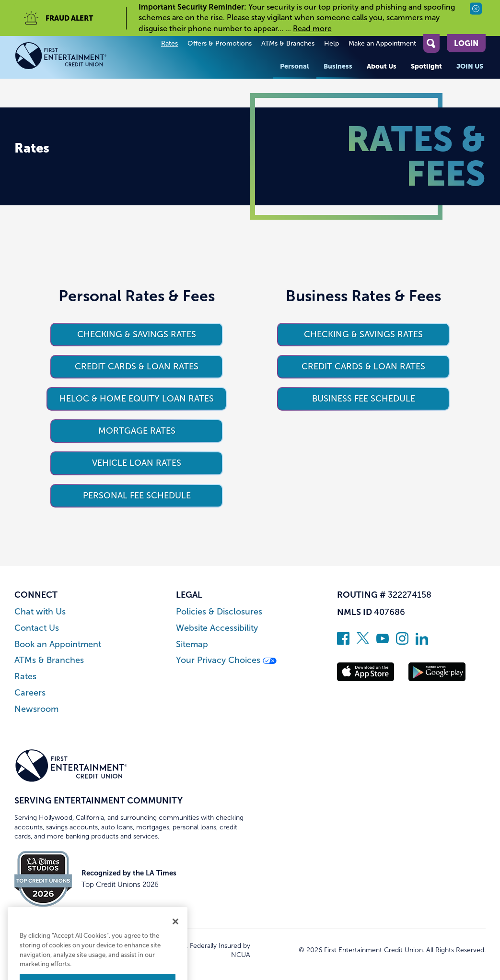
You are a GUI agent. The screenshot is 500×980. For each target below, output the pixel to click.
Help (331, 43)
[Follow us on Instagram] (402, 642)
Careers (30, 693)
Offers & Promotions (220, 43)
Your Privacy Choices (226, 660)
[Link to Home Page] (71, 57)
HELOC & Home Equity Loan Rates (137, 399)
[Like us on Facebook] (343, 642)
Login (466, 43)
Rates (169, 43)
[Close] (175, 951)
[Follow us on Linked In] (422, 642)
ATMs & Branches (288, 43)
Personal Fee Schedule (137, 496)
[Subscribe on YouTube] (383, 642)
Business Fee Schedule (364, 399)
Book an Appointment (58, 644)
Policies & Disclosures (219, 612)
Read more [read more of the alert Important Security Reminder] (312, 29)
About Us (382, 66)
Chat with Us (40, 612)
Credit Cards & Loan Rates (137, 366)
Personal (295, 66)
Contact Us (37, 628)
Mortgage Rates (137, 431)
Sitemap (192, 644)
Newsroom (36, 709)
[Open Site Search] (431, 43)
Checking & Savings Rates (137, 334)
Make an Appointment (382, 43)
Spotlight (426, 66)
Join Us (470, 66)
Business (338, 66)
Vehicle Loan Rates (137, 463)
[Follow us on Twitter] (363, 642)
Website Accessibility (217, 628)
